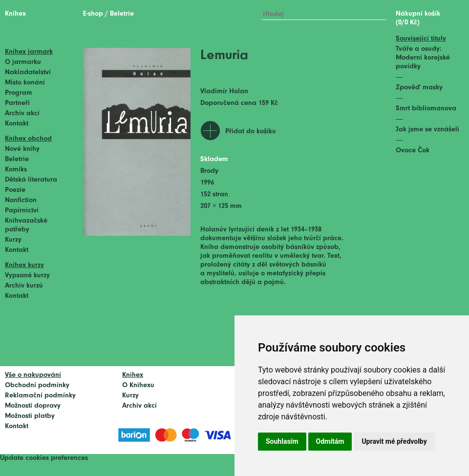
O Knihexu (138, 385)
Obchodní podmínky (37, 385)
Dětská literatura (31, 180)
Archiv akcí (22, 114)
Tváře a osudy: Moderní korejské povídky (423, 58)
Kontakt (17, 124)
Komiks (16, 170)
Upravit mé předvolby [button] (394, 441)
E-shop (93, 14)
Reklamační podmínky (40, 396)
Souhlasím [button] (282, 441)
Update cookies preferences (44, 458)
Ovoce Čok (413, 151)
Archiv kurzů (24, 286)
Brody (209, 171)
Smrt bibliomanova (426, 109)
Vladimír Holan (224, 92)
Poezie (15, 190)
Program (19, 93)
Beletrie (17, 159)
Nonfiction (21, 200)
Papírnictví (22, 211)
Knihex (15, 14)
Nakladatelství (28, 72)
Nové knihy (22, 149)
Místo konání (25, 83)
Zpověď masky (419, 88)
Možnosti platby (30, 416)
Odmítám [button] (330, 441)
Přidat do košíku (251, 132)
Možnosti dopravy (33, 406)
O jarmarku (23, 62)
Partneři (17, 103)
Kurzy (13, 240)
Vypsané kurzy (27, 276)
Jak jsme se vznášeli (427, 130)
